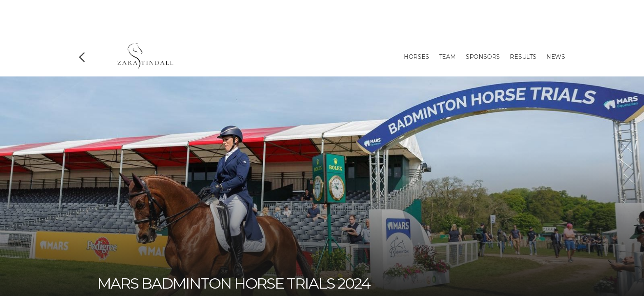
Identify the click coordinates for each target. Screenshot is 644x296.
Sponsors (483, 57)
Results (523, 57)
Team (447, 57)
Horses (416, 57)
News (556, 57)
